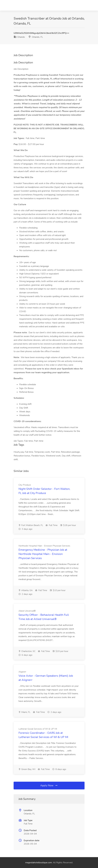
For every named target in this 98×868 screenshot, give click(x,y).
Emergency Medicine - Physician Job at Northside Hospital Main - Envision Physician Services (43, 554)
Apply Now (49, 785)
